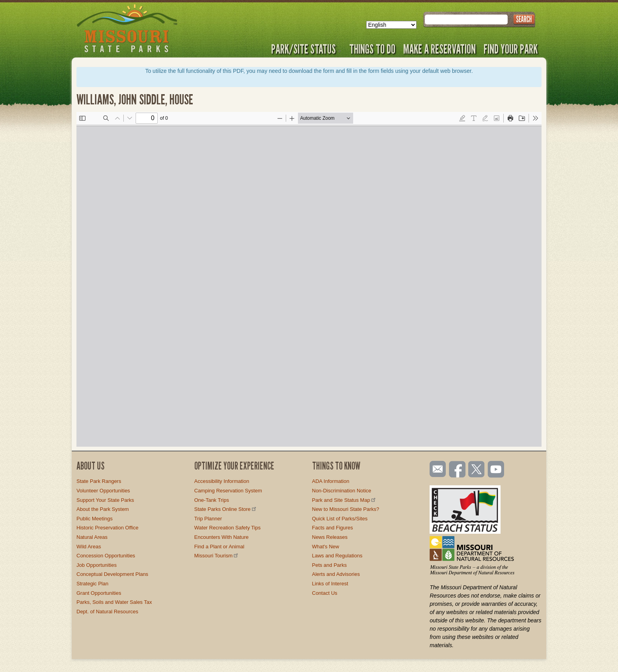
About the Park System (103, 509)
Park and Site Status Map (344, 500)
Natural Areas (92, 537)
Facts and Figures (333, 528)
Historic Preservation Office (107, 528)
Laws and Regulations (337, 556)
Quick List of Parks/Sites (340, 519)
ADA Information (331, 481)
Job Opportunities (97, 565)
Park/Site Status (306, 49)
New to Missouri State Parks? (346, 509)
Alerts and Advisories (336, 574)
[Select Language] (391, 25)
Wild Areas (89, 547)
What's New (326, 547)
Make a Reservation (439, 49)
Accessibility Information (222, 481)
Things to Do (372, 49)
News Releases (330, 537)
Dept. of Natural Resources (107, 612)
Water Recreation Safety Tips (228, 528)
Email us (436, 469)
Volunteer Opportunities (103, 491)
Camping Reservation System (228, 491)
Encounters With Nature (222, 537)
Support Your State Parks (105, 500)
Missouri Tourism (217, 556)
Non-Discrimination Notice (342, 491)
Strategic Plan (92, 584)
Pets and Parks (329, 565)
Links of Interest (330, 584)
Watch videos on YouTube (496, 470)
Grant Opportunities (99, 593)
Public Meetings (95, 519)
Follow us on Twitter (476, 470)
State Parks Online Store (226, 509)
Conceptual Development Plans (112, 574)
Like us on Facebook (458, 470)
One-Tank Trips (212, 500)
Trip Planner (208, 519)
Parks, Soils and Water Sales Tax (114, 602)
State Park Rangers (99, 481)
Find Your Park (511, 49)
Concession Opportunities (106, 556)
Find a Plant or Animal (219, 547)
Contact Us (325, 593)
